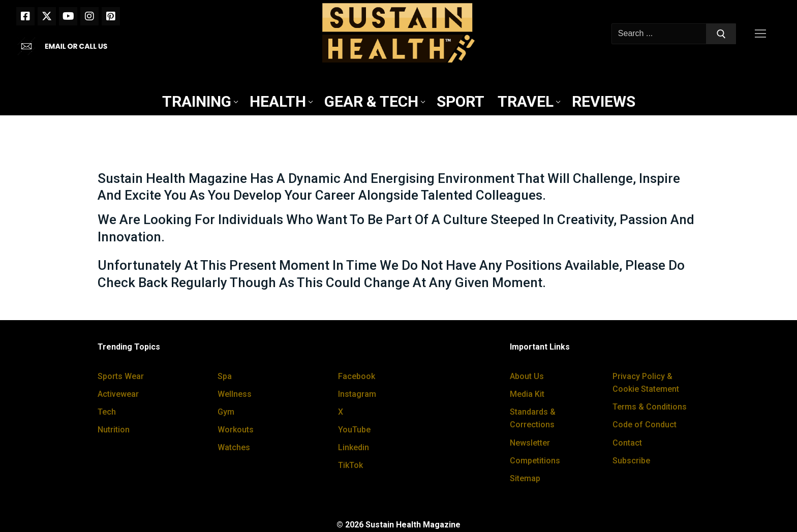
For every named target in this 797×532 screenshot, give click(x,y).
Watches (234, 447)
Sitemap (525, 478)
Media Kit (527, 394)
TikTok (350, 465)
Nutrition (114, 430)
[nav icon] (762, 34)
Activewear (118, 394)
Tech (107, 412)
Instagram (357, 394)
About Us (527, 376)
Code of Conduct (645, 425)
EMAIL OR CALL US (76, 46)
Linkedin (354, 447)
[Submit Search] (721, 34)
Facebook (357, 376)
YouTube (354, 430)
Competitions (535, 461)
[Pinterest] (111, 16)
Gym (226, 412)
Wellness (235, 394)
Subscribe (631, 461)
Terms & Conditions (650, 407)
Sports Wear (121, 376)
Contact (627, 443)
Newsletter (530, 443)
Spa (225, 376)
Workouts (236, 430)
